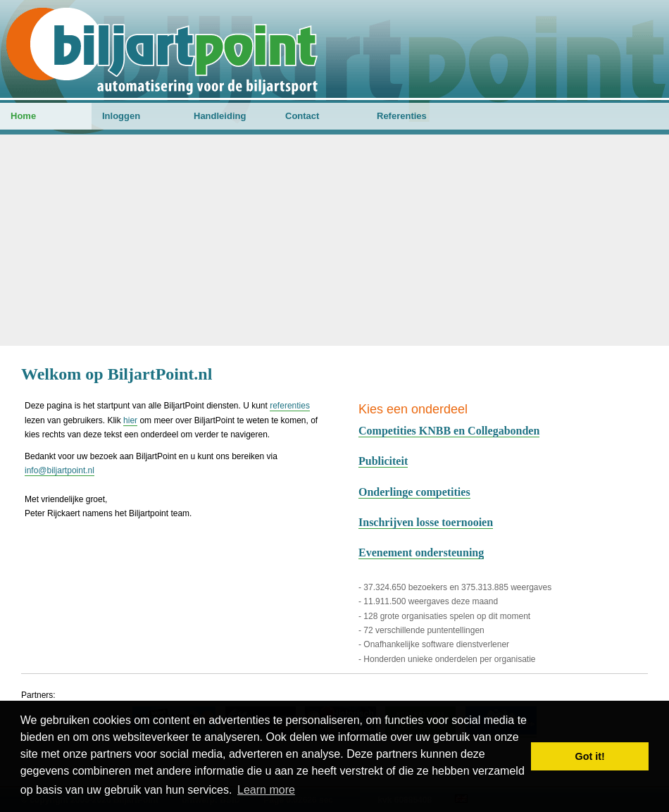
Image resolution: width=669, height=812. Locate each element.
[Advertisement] (334, 240)
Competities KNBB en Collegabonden (449, 431)
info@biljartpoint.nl (60, 470)
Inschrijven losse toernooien (426, 522)
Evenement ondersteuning (421, 552)
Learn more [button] (266, 790)
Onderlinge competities (414, 492)
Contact (302, 116)
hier (130, 420)
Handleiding (220, 116)
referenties (290, 406)
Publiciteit (383, 461)
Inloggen (121, 116)
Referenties (402, 116)
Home (23, 116)
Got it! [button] (590, 756)
